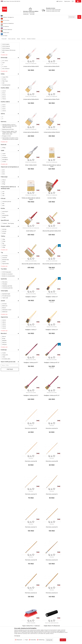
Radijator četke (51, 215)
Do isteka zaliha (6, 380)
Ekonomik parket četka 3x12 (72, 185)
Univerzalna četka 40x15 (72, 54)
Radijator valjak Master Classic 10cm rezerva (72, 544)
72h (3, 217)
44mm (4, 112)
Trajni (26, 640)
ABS (3, 74)
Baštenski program (6, 41)
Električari (5, 333)
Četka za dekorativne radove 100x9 (51, 153)
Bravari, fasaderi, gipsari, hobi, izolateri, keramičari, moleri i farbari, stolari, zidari (10, 154)
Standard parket (6, 106)
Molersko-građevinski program (9, 30)
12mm (4, 126)
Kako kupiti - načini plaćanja (67, 580)
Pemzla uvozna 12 (72, 348)
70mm (4, 120)
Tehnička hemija (6, 37)
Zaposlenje (38, 580)
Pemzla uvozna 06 (72, 315)
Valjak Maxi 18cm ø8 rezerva (72, 511)
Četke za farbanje (31, 52)
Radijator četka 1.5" (72, 217)
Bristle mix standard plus (9, 297)
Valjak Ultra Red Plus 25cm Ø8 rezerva (31, 511)
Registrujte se (67, 1)
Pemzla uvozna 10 (51, 348)
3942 (4, 51)
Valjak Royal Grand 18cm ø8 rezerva (51, 511)
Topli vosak (5, 319)
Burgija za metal (7, 157)
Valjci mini (51, 540)
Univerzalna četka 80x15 (31, 120)
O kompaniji (38, 573)
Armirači (4, 325)
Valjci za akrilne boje (51, 443)
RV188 (4, 239)
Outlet (4, 374)
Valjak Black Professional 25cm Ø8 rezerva (51, 446)
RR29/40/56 (5, 237)
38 (4, 49)
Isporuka (61, 583)
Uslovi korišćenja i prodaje (66, 573)
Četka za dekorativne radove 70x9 (31, 153)
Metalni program (6, 33)
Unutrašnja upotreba (7, 309)
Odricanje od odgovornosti (67, 576)
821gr (4, 205)
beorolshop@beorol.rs (16, 581)
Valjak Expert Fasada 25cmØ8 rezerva (72, 479)
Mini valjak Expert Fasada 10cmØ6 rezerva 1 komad (51, 544)
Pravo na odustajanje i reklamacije (69, 585)
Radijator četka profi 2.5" (72, 283)
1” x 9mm (5, 88)
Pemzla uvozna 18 (72, 380)
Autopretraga (53, 25)
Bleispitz (4, 362)
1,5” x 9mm (5, 82)
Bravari (4, 329)
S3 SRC (4, 255)
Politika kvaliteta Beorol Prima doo (45, 576)
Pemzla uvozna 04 (51, 315)
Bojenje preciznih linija (8, 151)
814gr (4, 203)
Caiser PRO (5, 98)
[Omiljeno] (73, 1)
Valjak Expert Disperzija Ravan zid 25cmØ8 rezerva (72, 446)
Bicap (4, 360)
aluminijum (5, 233)
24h (3, 213)
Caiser (4, 175)
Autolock (5, 279)
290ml (4, 345)
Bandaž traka (6, 281)
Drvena (4, 100)
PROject (5, 366)
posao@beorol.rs (15, 601)
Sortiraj (61, 25)
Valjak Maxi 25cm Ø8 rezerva (31, 543)
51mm (4, 114)
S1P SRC (4, 253)
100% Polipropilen (7, 293)
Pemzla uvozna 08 (31, 348)
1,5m (3, 84)
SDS (3, 227)
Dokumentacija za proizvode (43, 587)
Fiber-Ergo (5, 102)
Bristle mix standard (7, 295)
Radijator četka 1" (51, 217)
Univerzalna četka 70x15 (72, 87)
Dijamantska (6, 285)
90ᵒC (4, 195)
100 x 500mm (6, 90)
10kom (4, 201)
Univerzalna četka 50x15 (31, 87)
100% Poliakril (6, 66)
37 (13, 47)
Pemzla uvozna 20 (31, 413)
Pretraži (10, 391)
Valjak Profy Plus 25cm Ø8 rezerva (51, 479)
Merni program (6, 35)
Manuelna (5, 303)
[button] (75, 17)
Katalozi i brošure (40, 585)
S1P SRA (4, 251)
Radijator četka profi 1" (72, 250)
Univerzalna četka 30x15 (51, 54)
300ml (4, 347)
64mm (4, 118)
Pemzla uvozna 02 (31, 315)
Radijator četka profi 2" (51, 283)
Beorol (2, 22)
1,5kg (4, 261)
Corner (4, 177)
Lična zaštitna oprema (7, 39)
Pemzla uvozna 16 (51, 380)
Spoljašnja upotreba (7, 307)
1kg (3, 265)
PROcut (4, 364)
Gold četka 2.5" (31, 185)
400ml (4, 349)
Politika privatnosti (64, 578)
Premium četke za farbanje (31, 182)
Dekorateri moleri (7, 331)
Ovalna (4, 183)
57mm (4, 116)
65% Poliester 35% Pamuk (9, 72)
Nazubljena (5, 181)
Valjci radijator (72, 540)
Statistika (33, 640)
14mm (4, 130)
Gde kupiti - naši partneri (42, 583)
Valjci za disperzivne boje (72, 443)
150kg (4, 169)
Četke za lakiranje (51, 182)
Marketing (41, 640)
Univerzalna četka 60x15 (51, 87)
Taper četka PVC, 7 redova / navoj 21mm (31, 446)
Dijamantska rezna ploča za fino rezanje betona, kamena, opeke (10, 160)
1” (3, 86)
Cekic (4, 378)
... (51, 557)
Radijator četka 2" (31, 250)
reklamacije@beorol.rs (16, 591)
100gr (4, 263)
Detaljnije (17, 636)
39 (13, 49)
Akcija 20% (5, 376)
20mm (4, 132)
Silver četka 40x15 (72, 120)
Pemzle (31, 312)
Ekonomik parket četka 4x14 (31, 217)
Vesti (36, 578)
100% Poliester (6, 70)
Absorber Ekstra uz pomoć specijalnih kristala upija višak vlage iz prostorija (10, 147)
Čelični (4, 283)
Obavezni (19, 640)
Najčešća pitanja (64, 587)
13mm (4, 128)
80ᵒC (4, 193)
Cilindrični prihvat (7, 223)
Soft (3, 104)
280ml (4, 343)
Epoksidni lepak (6, 315)
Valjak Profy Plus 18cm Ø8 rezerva (31, 479)
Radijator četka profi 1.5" (31, 283)
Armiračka (5, 277)
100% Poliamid (6, 68)
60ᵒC (4, 191)
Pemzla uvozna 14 (31, 380)
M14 (3, 225)
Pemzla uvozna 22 (51, 413)
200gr (4, 267)
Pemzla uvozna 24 (72, 413)
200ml (4, 341)
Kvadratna (5, 179)
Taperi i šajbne (31, 443)
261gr (4, 269)
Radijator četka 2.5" (51, 250)
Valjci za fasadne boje (72, 475)
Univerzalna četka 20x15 (31, 54)
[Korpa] (78, 2)
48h (3, 215)
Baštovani (5, 327)
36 (4, 47)
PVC (3, 235)
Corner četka (72, 152)
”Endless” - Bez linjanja (8, 245)
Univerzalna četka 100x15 (51, 120)
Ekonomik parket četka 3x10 (51, 185)
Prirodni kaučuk (6, 317)
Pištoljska (5, 305)
